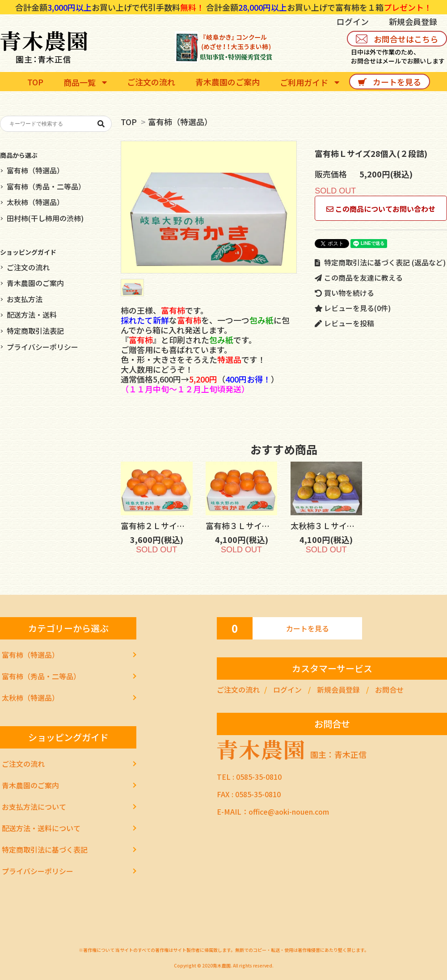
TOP (129, 122)
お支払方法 (25, 299)
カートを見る (308, 628)
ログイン (353, 21)
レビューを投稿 (344, 323)
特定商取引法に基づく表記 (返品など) (380, 262)
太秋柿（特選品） (35, 202)
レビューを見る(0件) (353, 308)
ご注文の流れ (28, 267)
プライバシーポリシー (42, 347)
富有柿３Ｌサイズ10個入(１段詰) (272, 526)
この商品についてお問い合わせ (381, 209)
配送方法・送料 (32, 315)
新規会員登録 (413, 21)
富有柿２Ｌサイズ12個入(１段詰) (187, 526)
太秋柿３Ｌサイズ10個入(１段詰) (357, 526)
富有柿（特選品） (180, 122)
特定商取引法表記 (35, 331)
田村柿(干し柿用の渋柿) (45, 218)
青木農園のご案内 (35, 283)
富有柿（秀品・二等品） (46, 186)
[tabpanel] (209, 207)
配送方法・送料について (41, 828)
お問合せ (389, 690)
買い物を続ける (344, 293)
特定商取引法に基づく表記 (45, 850)
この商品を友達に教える (359, 278)
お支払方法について (34, 807)
